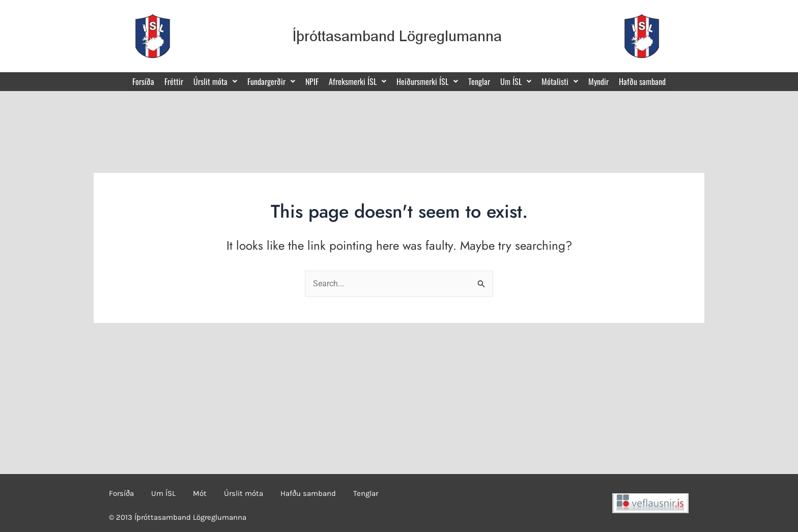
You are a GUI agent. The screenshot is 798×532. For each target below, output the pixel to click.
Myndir (598, 82)
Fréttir (174, 82)
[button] (215, 82)
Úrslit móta (215, 82)
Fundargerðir (271, 82)
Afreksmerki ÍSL (358, 82)
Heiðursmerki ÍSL (427, 82)
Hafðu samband (642, 82)
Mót (200, 493)
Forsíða (143, 82)
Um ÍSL (516, 82)
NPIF (312, 82)
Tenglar (479, 82)
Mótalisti (560, 82)
